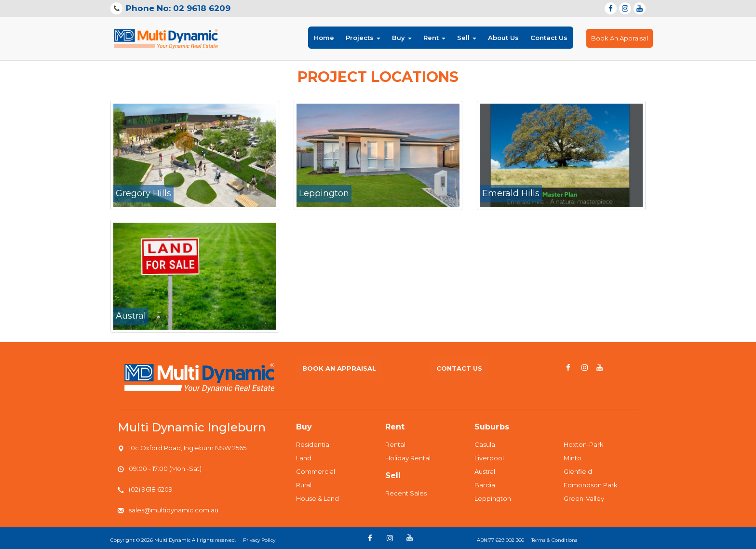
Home (324, 37)
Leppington (493, 498)
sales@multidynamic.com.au (174, 510)
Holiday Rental (408, 458)
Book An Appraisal (620, 38)
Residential (313, 444)
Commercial (316, 471)
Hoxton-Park (584, 444)
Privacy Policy (259, 540)
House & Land (317, 498)
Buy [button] (402, 38)
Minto (573, 458)
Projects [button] (363, 38)
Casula (485, 444)
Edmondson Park (591, 485)
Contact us (459, 368)
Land (304, 458)
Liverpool (489, 458)
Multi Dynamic (172, 540)
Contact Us (549, 38)
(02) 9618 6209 (151, 489)
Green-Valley (584, 498)
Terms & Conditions (554, 540)
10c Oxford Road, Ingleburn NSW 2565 (188, 448)
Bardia (485, 485)
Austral (485, 471)
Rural (304, 485)
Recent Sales (406, 493)
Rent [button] (434, 38)
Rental (395, 444)
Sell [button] (467, 38)
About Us (503, 38)
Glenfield (578, 471)
